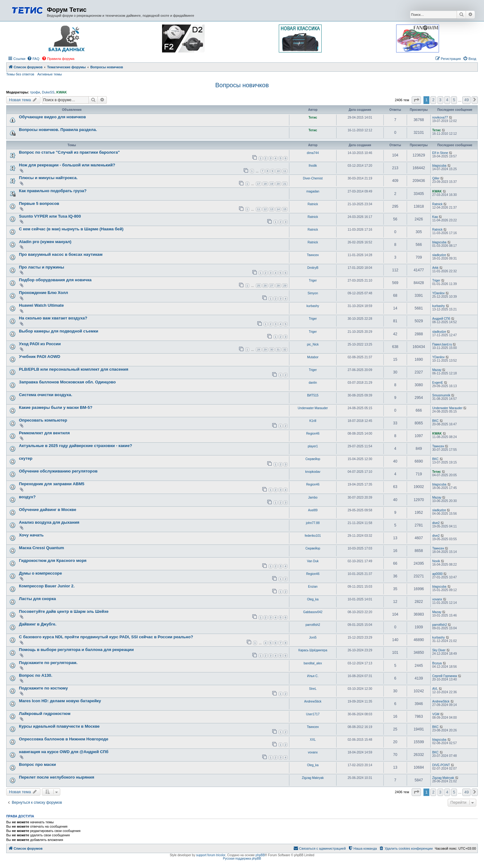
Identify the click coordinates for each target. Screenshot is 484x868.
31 (278, 350)
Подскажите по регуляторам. (48, 663)
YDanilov (438, 293)
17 (259, 184)
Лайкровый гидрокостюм (45, 714)
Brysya (437, 663)
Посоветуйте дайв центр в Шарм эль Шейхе (64, 611)
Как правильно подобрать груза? (53, 191)
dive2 (436, 523)
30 (272, 350)
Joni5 (313, 637)
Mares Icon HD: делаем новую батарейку (60, 701)
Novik (436, 561)
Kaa (435, 217)
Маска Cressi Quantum (41, 548)
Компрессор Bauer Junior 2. (47, 586)
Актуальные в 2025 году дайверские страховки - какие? (76, 446)
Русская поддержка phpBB (242, 859)
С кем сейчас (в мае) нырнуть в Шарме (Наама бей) (71, 229)
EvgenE (438, 383)
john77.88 (313, 523)
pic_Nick (313, 344)
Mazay (437, 370)
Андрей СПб (441, 319)
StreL (313, 689)
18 (265, 184)
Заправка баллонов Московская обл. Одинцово (67, 382)
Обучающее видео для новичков (52, 117)
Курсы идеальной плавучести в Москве (59, 726)
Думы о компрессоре (40, 573)
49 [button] (466, 100)
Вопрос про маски (37, 764)
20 (278, 184)
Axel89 (313, 510)
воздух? (27, 497)
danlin (313, 383)
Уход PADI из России (40, 344)
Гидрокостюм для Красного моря (53, 561)
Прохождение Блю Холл (43, 293)
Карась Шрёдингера (313, 650)
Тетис (313, 118)
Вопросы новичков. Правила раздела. (58, 130)
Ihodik (313, 166)
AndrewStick (313, 701)
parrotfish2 (313, 625)
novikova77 (440, 118)
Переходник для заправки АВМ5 (52, 484)
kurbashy (313, 306)
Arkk (435, 268)
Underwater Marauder (313, 408)
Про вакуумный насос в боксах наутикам (61, 254)
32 (285, 350)
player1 (313, 446)
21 (285, 184)
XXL (313, 740)
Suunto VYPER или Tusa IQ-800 (50, 216)
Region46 (313, 434)
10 (278, 171)
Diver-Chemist (313, 178)
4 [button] (447, 100)
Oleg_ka (313, 599)
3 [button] (440, 100)
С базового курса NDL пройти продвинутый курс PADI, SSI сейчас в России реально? (106, 637)
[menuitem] (33, 59)
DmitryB (313, 268)
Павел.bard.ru (442, 344)
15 (285, 209)
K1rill (313, 421)
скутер (26, 458)
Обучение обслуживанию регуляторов (58, 471)
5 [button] (454, 100)
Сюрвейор (313, 459)
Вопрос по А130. (36, 675)
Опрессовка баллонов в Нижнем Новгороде (64, 739)
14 (278, 209)
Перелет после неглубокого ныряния (57, 777)
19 (272, 184)
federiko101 (313, 536)
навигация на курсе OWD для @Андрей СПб (64, 752)
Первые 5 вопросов (39, 203)
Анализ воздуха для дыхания (49, 522)
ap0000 (437, 574)
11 (285, 171)
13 (272, 209)
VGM (436, 714)
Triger (313, 280)
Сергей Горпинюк (445, 676)
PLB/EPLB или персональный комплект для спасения (74, 369)
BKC (435, 421)
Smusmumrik (441, 395)
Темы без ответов (20, 74)
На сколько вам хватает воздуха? (53, 318)
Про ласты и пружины (41, 267)
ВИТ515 (313, 395)
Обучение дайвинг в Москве (48, 510)
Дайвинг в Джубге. (38, 624)
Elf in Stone (440, 153)
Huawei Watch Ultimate (41, 305)
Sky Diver (439, 650)
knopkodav (313, 472)
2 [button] (433, 100)
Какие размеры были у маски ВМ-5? (56, 407)
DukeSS (48, 92)
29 (285, 286)
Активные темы (50, 74)
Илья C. (313, 676)
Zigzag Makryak (313, 778)
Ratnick (313, 204)
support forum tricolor (211, 855)
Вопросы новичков (242, 85)
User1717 (313, 714)
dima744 (313, 153)
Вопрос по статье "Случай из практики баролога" (69, 152)
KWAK (62, 92)
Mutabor (313, 357)
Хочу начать (31, 535)
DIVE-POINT (441, 765)
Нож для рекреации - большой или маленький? (67, 165)
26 (265, 286)
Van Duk (313, 561)
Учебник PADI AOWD (40, 357)
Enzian (313, 587)
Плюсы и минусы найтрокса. (48, 178)
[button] (416, 100)
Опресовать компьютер (43, 420)
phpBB (260, 855)
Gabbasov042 (313, 612)
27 (272, 286)
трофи (35, 92)
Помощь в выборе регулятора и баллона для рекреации (76, 650)
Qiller (436, 178)
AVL (435, 689)
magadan (313, 191)
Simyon (313, 293)
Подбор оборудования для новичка (55, 280)
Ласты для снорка (37, 599)
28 (278, 286)
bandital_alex (313, 663)
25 (259, 286)
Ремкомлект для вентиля (44, 433)
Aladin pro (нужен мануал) (45, 242)
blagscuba (439, 166)
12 (265, 209)
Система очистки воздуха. (46, 395)
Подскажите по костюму (43, 688)
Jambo (313, 497)
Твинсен (313, 255)
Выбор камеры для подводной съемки (59, 331)
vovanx (437, 599)
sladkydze (439, 255)
